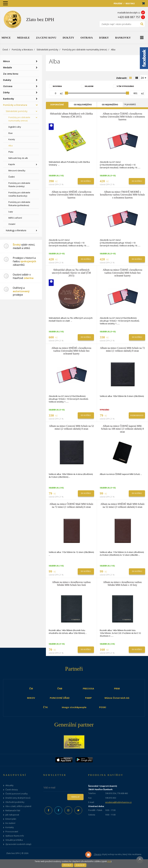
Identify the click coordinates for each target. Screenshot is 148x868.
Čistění (12, 177)
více (109, 861)
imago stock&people (74, 707)
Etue (11, 133)
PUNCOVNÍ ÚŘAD (60, 698)
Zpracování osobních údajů (18, 844)
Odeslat (75, 797)
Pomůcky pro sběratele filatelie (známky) (19, 185)
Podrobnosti (137, 415)
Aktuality (9, 785)
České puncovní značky (17, 794)
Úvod (5, 50)
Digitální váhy (15, 127)
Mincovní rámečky (17, 171)
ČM (31, 688)
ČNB (60, 688)
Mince (6, 61)
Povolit (67, 865)
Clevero (93, 855)
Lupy (11, 212)
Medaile (8, 67)
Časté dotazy (12, 790)
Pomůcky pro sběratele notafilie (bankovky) (19, 194)
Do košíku (86, 181)
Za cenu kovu (11, 74)
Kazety (12, 139)
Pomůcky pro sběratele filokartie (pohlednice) (19, 204)
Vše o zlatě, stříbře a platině (18, 806)
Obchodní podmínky (15, 802)
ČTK (45, 707)
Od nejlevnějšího (83, 105)
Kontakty (10, 827)
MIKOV (31, 698)
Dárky (6, 92)
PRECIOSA (88, 688)
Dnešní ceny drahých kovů (18, 798)
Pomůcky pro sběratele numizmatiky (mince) (85, 50)
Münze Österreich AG (117, 698)
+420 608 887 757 (129, 17)
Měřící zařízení (15, 218)
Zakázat (80, 865)
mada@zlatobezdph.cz (129, 13)
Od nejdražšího (110, 105)
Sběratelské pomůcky (47, 50)
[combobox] (144, 78)
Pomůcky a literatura (22, 50)
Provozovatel (12, 832)
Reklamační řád (13, 811)
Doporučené (57, 105)
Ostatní (12, 224)
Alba (11, 146)
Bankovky (9, 99)
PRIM (117, 688)
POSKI (103, 707)
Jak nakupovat (12, 815)
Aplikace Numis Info (15, 836)
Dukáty (7, 80)
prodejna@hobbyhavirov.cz (119, 802)
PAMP (88, 698)
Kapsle (12, 164)
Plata (11, 152)
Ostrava (8, 86)
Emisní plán (11, 819)
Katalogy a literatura (16, 230)
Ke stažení (10, 823)
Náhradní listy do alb (18, 158)
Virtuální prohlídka (14, 840)
